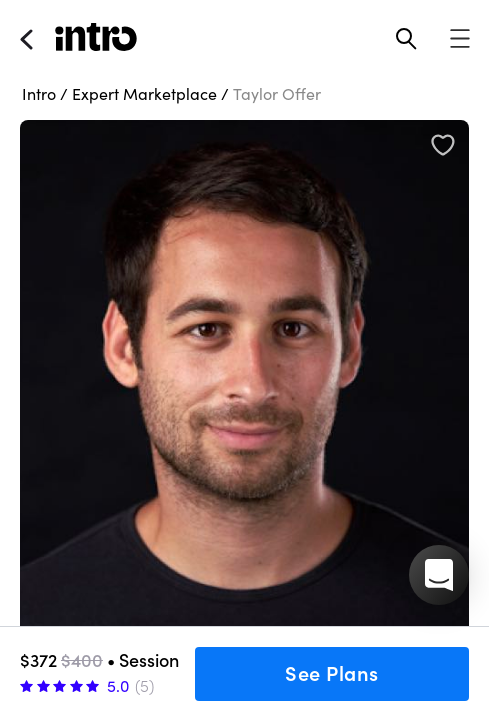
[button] (439, 575)
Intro (39, 94)
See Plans (332, 674)
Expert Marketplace (144, 94)
